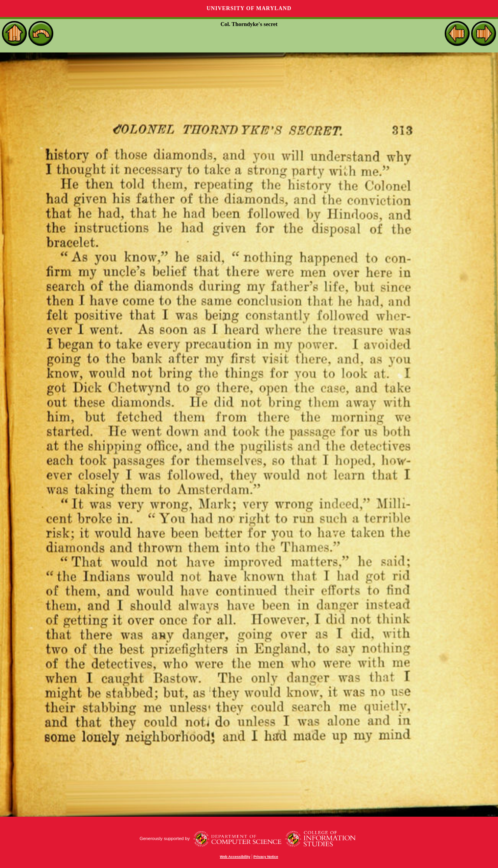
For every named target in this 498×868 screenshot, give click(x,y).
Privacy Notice (266, 857)
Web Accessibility (235, 857)
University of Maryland (249, 8)
